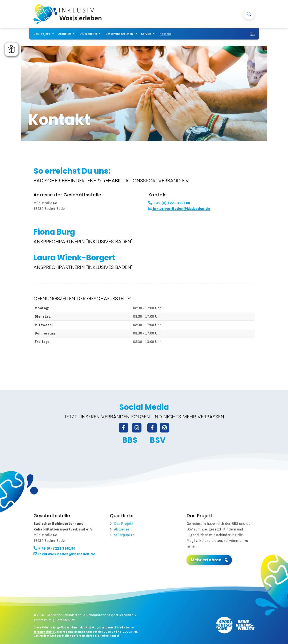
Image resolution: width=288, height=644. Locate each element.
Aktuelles (65, 34)
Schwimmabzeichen (119, 34)
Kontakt (165, 34)
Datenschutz (65, 620)
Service (146, 34)
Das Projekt (42, 34)
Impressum (43, 620)
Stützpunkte (89, 34)
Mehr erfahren (206, 560)
